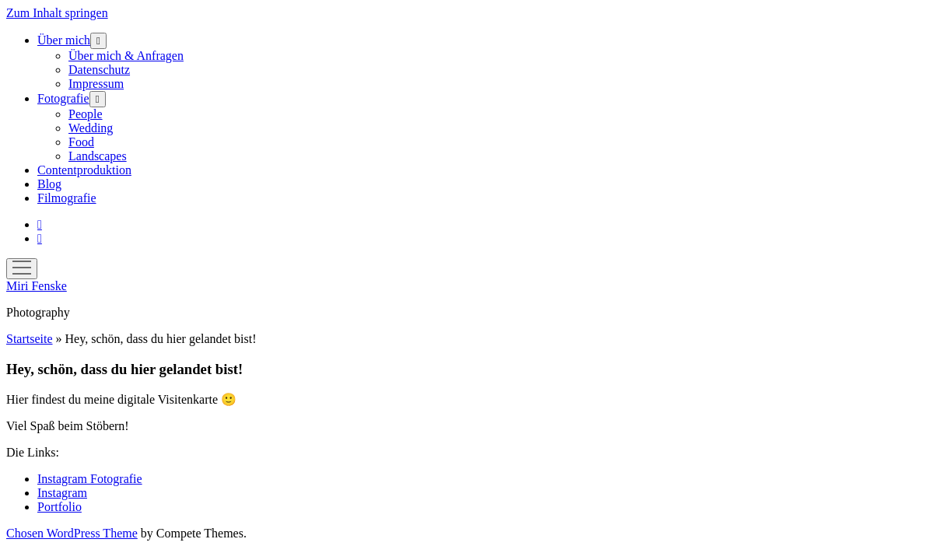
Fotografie (63, 98)
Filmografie (67, 198)
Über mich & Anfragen (126, 56)
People (86, 114)
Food (81, 142)
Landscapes (98, 156)
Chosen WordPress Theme (72, 533)
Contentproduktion (84, 170)
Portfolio (60, 507)
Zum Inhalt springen (57, 13)
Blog (49, 184)
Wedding (91, 128)
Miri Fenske (37, 286)
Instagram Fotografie (90, 479)
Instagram (62, 493)
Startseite (30, 339)
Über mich (64, 40)
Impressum (96, 84)
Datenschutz (99, 70)
